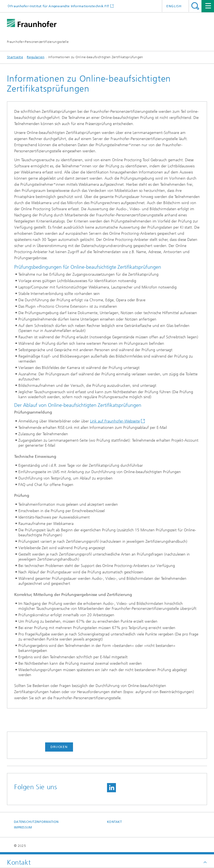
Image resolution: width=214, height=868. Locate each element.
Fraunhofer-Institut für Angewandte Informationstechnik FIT (60, 6)
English (174, 6)
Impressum (23, 827)
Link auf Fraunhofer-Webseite (115, 421)
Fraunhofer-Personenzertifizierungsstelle (38, 42)
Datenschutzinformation (36, 822)
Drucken (59, 747)
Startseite (15, 57)
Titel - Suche (195, 6)
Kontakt (114, 822)
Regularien (36, 57)
